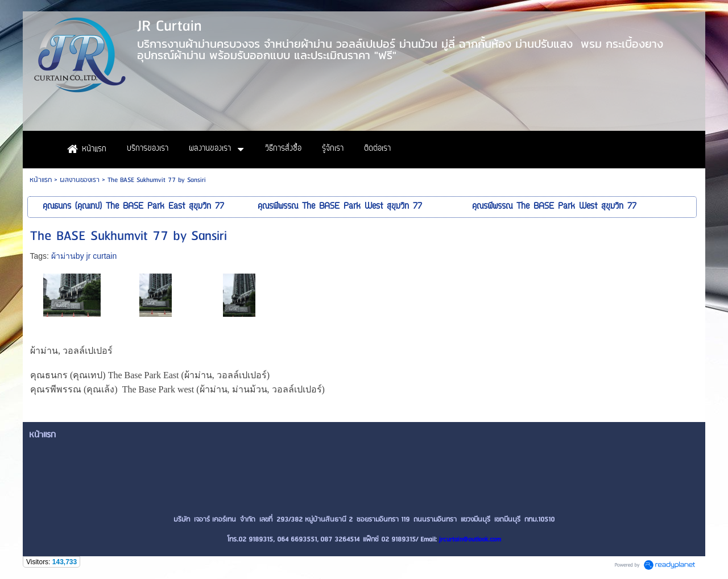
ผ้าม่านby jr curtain (84, 256)
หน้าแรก (41, 180)
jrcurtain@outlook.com (470, 539)
